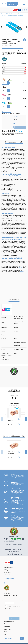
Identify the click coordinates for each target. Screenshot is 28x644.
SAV (5, 634)
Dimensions (4, 327)
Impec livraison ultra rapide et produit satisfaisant (14, 550)
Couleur (3, 323)
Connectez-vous (6, 112)
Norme (3, 349)
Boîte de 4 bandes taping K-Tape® (12, 453)
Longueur (4, 339)
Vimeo (10, 578)
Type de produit (5, 353)
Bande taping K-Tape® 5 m (11, 420)
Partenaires (7, 629)
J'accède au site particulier (12, 4)
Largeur (3, 335)
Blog (5, 631)
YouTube (8, 578)
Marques (7, 623)
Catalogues (7, 626)
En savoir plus (8, 55)
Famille (3, 331)
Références (4, 317)
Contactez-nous (6, 4)
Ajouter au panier (19, 127)
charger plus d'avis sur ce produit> (11, 398)
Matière (3, 344)
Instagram (13, 578)
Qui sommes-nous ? (10, 621)
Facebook (5, 578)
